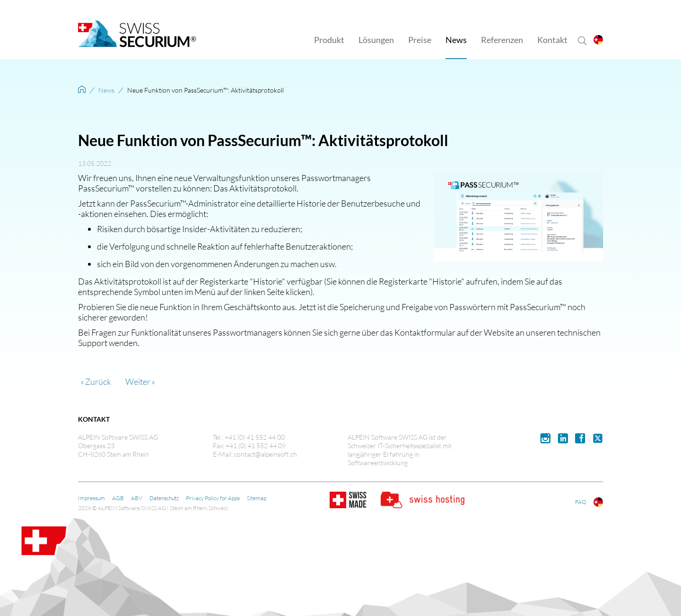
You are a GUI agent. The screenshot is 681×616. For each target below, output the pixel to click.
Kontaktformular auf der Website (454, 332)
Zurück (98, 382)
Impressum (92, 498)
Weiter (138, 382)
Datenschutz (164, 498)
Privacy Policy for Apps (213, 498)
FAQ (581, 502)
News (106, 90)
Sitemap (257, 498)
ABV (137, 498)
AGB (118, 498)
